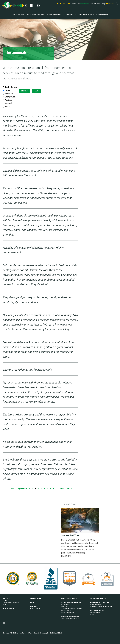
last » (69, 488)
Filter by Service (10, 87)
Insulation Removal (68, 612)
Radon (7, 106)
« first (14, 488)
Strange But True (70, 535)
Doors (92, 614)
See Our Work (95, 4)
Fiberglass (65, 606)
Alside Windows (95, 612)
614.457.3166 (64, 4)
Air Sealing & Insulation (36, 14)
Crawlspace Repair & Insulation (72, 608)
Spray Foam (65, 604)
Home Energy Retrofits (86, 14)
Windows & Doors (101, 14)
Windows (8, 100)
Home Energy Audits (20, 14)
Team (5, 601)
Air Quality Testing (69, 14)
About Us (75, 4)
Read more (66, 556)
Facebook (4, 624)
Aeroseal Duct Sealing (54, 14)
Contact (110, 4)
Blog (103, 4)
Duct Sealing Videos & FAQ (70, 618)
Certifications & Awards (11, 602)
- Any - (7, 90)
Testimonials (85, 4)
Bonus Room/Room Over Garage (101, 606)
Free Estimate (35, 608)
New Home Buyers (96, 604)
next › (63, 488)
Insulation (9, 94)
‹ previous (23, 488)
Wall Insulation (66, 610)
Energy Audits (11, 97)
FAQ (4, 604)
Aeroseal (8, 103)
